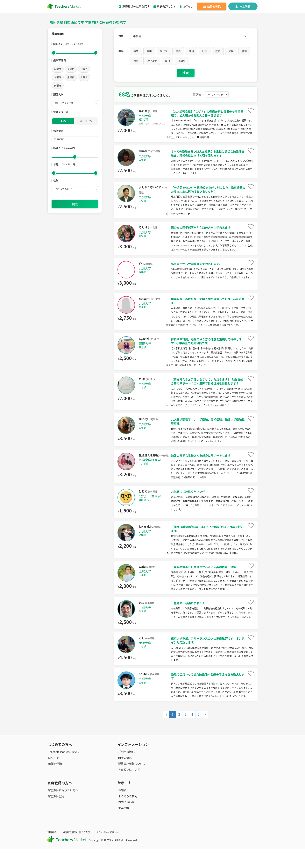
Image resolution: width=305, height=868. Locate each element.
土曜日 (84, 77)
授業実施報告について (131, 783)
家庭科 (182, 61)
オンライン (86, 121)
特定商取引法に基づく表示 (78, 852)
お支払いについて (128, 789)
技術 (167, 61)
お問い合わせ (126, 821)
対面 (63, 121)
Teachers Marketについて (63, 771)
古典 (178, 51)
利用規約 (52, 852)
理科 (191, 51)
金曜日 (71, 77)
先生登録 (243, 6)
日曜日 (58, 85)
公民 (231, 51)
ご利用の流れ (126, 771)
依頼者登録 (212, 6)
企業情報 (123, 827)
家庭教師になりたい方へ (62, 810)
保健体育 (152, 61)
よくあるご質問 (127, 815)
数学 (149, 51)
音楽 (136, 61)
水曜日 (84, 69)
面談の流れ (124, 777)
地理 (205, 51)
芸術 (244, 51)
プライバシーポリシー (111, 852)
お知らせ (123, 810)
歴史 (218, 51)
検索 (75, 204)
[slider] (54, 53)
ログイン (187, 6)
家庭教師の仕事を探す (134, 6)
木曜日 (58, 77)
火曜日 (71, 69)
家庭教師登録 (56, 815)
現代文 (164, 51)
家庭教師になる (165, 6)
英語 (136, 51)
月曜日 (58, 69)
